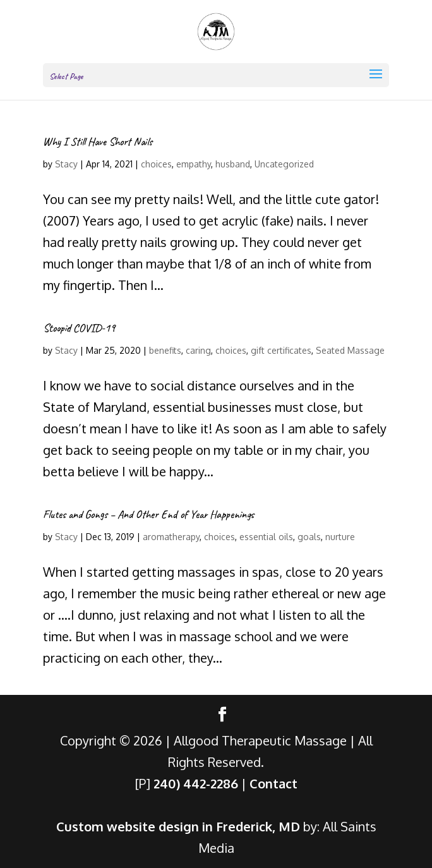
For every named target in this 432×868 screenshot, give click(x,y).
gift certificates (281, 350)
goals (309, 537)
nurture (340, 537)
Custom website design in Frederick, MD (178, 826)
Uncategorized (284, 164)
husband (233, 164)
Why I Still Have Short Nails (98, 142)
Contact (273, 783)
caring (198, 350)
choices (156, 164)
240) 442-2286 (196, 783)
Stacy (66, 164)
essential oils (266, 537)
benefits (165, 350)
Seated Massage (350, 350)
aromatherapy (171, 537)
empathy (194, 164)
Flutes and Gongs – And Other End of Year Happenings (148, 514)
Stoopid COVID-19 (79, 328)
